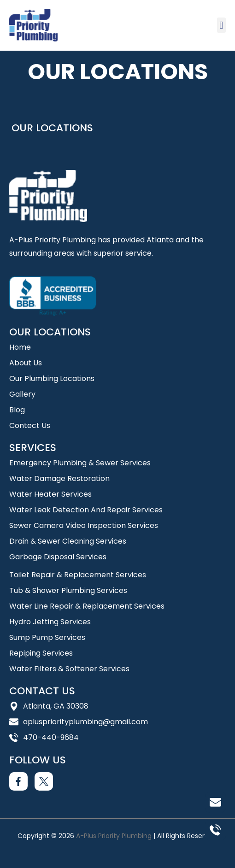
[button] (221, 25)
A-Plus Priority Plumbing (114, 836)
